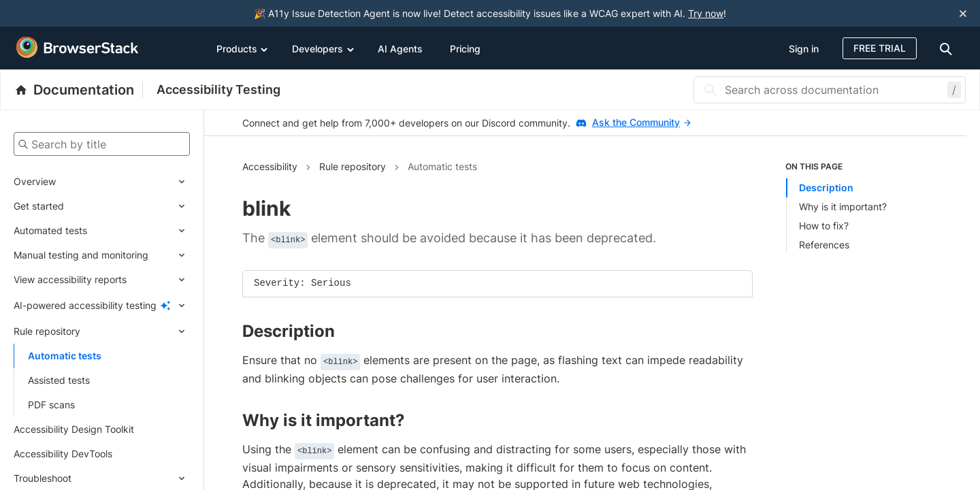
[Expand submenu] (123, 182)
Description (826, 187)
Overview (35, 181)
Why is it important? (843, 207)
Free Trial (880, 48)
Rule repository (47, 331)
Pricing (465, 49)
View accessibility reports (70, 279)
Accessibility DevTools (63, 454)
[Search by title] (102, 144)
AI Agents (400, 49)
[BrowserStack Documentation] (79, 90)
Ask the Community (641, 122)
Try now (706, 13)
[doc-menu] (948, 48)
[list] (857, 206)
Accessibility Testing (218, 89)
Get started (39, 206)
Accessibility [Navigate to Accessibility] (270, 166)
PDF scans (51, 405)
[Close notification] (963, 13)
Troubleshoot (43, 478)
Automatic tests (65, 356)
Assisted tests (59, 380)
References (824, 245)
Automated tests (50, 230)
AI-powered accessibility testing (85, 305)
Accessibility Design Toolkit (74, 429)
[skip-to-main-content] (56, 14)
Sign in (804, 49)
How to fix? (824, 226)
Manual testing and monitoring (81, 255)
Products (242, 48)
